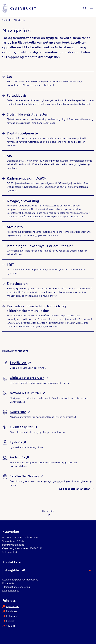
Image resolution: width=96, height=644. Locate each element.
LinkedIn (11, 621)
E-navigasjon (17, 284)
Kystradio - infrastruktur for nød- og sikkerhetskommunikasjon (36, 308)
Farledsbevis (17, 96)
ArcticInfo (15, 227)
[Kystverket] (19, 9)
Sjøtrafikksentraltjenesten (28, 114)
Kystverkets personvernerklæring (20, 580)
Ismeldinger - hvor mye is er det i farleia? (40, 246)
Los (10, 77)
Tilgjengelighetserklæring (16, 587)
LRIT (10, 265)
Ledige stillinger (11, 591)
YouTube (11, 626)
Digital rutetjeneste (22, 133)
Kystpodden (13, 606)
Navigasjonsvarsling (23, 201)
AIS (9, 156)
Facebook (12, 611)
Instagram (12, 616)
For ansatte (8, 583)
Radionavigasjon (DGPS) (26, 178)
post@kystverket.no (13, 545)
